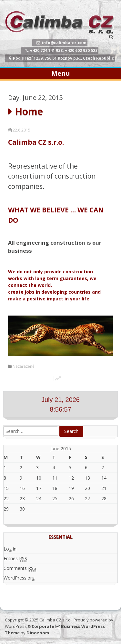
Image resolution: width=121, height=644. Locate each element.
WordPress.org (19, 578)
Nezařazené (24, 366)
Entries (15, 559)
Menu (61, 73)
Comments (20, 568)
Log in (10, 549)
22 (6, 498)
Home (29, 111)
